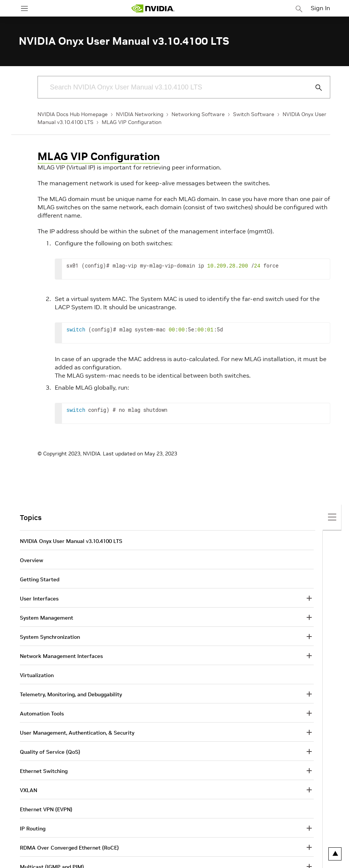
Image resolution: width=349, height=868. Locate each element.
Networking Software (198, 114)
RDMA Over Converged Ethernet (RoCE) (69, 848)
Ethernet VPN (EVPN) (46, 809)
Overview (32, 560)
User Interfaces (39, 599)
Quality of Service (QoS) (50, 752)
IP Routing (33, 829)
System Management (47, 618)
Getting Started (40, 579)
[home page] (153, 8)
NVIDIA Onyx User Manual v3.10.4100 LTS (71, 541)
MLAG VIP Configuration (132, 122)
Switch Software (254, 114)
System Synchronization (50, 637)
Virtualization (37, 675)
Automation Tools (42, 714)
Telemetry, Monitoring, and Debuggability (71, 694)
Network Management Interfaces (61, 656)
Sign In (320, 8)
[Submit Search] (314, 88)
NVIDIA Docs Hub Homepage (73, 114)
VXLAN (29, 790)
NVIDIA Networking (140, 114)
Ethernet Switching (44, 771)
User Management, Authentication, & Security (77, 733)
